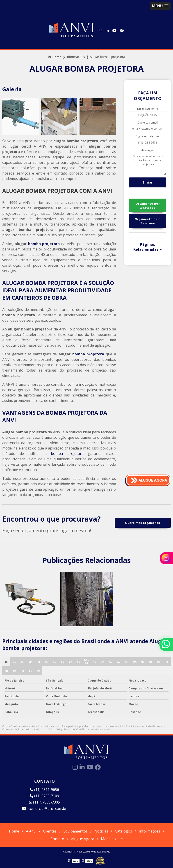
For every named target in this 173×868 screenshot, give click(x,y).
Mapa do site (112, 839)
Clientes (50, 831)
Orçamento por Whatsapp (148, 206)
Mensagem (148, 150)
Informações (149, 831)
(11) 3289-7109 (44, 796)
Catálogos (123, 831)
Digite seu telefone (148, 136)
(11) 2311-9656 (44, 790)
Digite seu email (148, 123)
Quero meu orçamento (143, 523)
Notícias (101, 831)
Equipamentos (75, 831)
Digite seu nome (148, 109)
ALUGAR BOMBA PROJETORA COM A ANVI (57, 191)
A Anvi (31, 831)
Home (14, 831)
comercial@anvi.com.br (44, 808)
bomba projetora (44, 244)
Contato (57, 839)
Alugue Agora (83, 839)
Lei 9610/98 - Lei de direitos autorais (91, 729)
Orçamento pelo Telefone (148, 221)
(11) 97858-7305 (44, 802)
